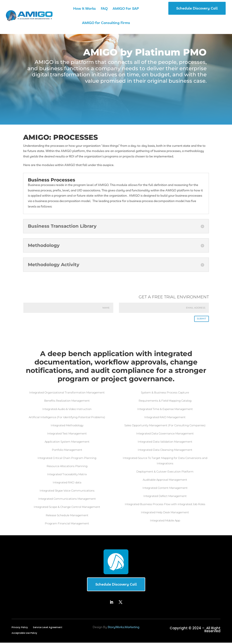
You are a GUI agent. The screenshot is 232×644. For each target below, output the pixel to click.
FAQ (104, 8)
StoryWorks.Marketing (123, 628)
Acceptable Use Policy (24, 635)
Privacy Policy (20, 629)
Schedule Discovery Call (197, 8)
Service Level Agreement (48, 629)
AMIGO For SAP (126, 8)
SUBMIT (200, 320)
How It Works (85, 8)
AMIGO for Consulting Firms (106, 23)
